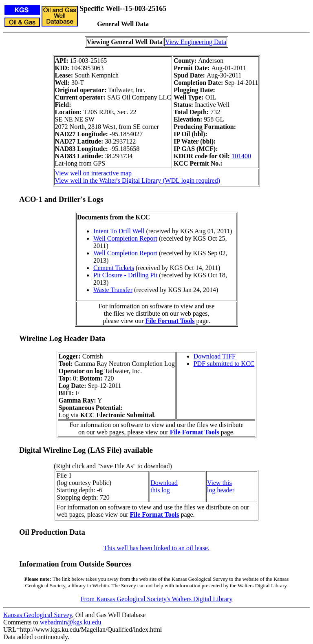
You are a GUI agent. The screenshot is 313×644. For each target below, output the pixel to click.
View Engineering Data (196, 42)
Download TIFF (215, 356)
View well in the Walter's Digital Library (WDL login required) (138, 180)
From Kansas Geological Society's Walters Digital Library (157, 599)
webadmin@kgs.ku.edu (71, 622)
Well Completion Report (125, 238)
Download (164, 483)
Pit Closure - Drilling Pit (125, 275)
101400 (241, 156)
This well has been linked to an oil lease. (156, 548)
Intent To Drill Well (119, 231)
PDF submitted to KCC (224, 364)
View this (219, 483)
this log (160, 490)
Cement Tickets (114, 268)
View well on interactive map (93, 173)
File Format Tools (170, 321)
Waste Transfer (113, 290)
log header (221, 490)
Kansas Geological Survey (38, 615)
